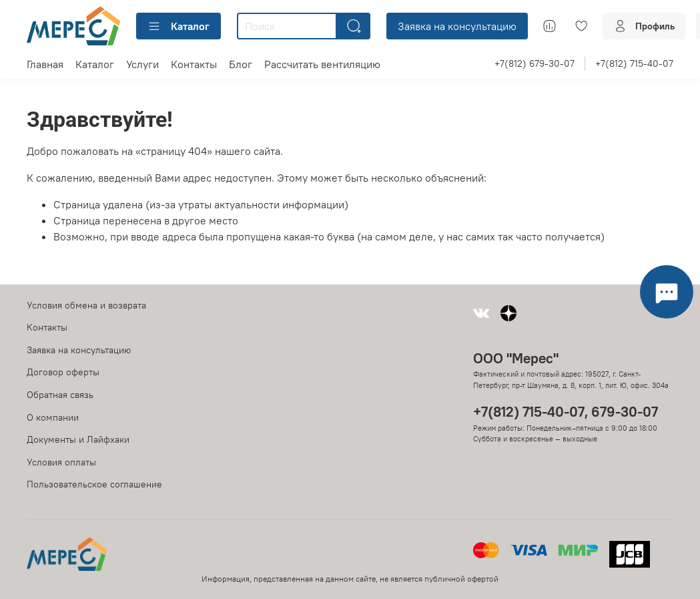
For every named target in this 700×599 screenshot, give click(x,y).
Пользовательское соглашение (94, 484)
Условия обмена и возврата (86, 305)
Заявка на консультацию (457, 26)
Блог (241, 64)
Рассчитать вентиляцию (322, 64)
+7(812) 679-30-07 (535, 63)
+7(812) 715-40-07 (634, 63)
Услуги (142, 64)
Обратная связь (60, 395)
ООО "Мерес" (516, 358)
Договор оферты (63, 372)
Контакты (194, 64)
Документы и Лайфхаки (78, 439)
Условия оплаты (61, 462)
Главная (45, 64)
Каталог (179, 26)
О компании (53, 417)
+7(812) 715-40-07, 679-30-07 (566, 412)
